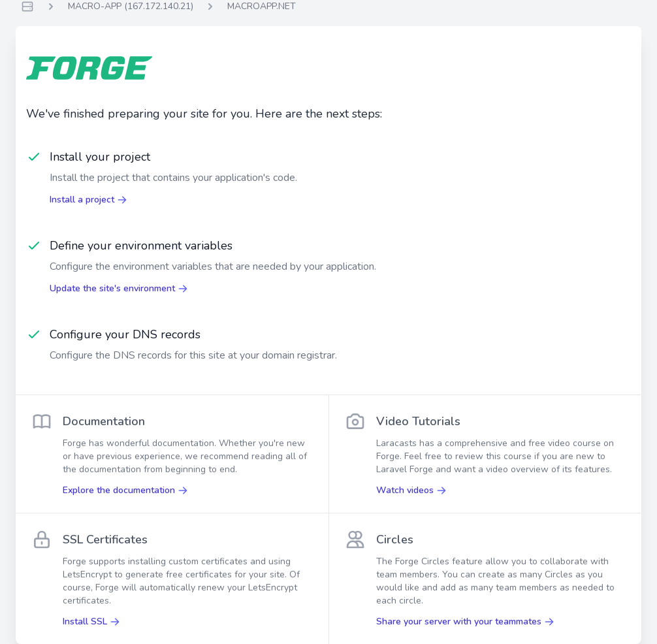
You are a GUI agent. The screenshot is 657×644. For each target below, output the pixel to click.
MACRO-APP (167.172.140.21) (131, 6)
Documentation (104, 421)
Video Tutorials (418, 421)
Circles (395, 539)
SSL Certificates (105, 539)
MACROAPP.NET (262, 6)
